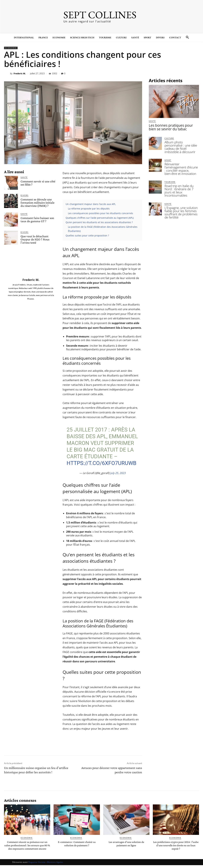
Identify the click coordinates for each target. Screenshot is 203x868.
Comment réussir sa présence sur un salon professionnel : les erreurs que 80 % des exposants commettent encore (27, 847)
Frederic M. (20, 74)
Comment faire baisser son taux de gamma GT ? (37, 220)
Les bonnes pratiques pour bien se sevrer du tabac (173, 127)
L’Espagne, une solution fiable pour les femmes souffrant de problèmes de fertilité (180, 197)
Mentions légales (55, 865)
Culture (169, 137)
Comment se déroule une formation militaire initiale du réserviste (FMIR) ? (37, 203)
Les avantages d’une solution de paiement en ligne (126, 843)
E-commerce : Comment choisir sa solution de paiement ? (77, 843)
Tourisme (170, 172)
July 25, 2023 (118, 473)
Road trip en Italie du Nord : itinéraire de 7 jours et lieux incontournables (181, 178)
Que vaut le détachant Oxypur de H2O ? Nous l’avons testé (35, 239)
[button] (187, 37)
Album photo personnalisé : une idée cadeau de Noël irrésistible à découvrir (181, 144)
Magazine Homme (37, 865)
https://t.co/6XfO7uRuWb (101, 463)
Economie (11, 48)
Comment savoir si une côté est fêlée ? (38, 183)
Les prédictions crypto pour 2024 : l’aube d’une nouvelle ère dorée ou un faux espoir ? (176, 845)
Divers (25, 195)
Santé (24, 177)
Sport (168, 154)
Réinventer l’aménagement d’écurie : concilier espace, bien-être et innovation (180, 161)
